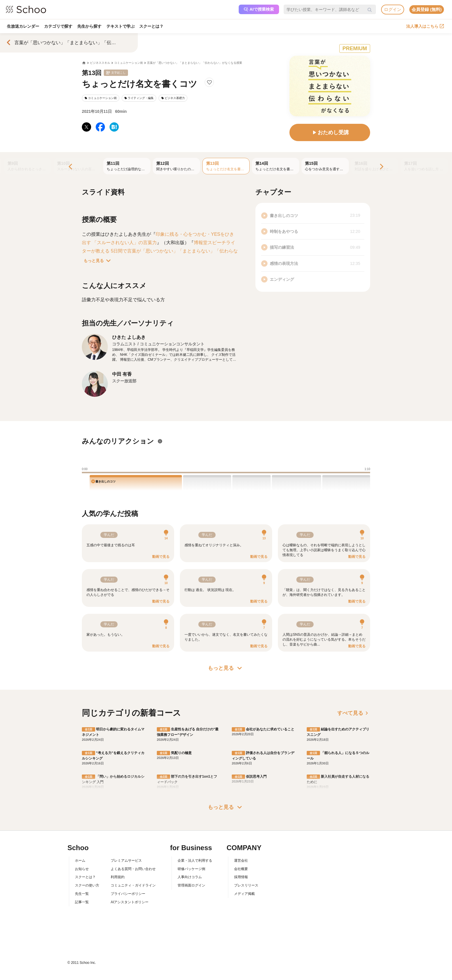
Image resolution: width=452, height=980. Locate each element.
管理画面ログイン (191, 885)
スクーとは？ (153, 26)
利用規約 (118, 877)
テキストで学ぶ (122, 26)
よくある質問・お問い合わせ (133, 869)
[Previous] (71, 167)
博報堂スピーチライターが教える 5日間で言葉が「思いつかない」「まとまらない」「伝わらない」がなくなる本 (160, 251)
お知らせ (82, 869)
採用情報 (241, 877)
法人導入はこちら (425, 26)
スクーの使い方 (87, 885)
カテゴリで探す (59, 26)
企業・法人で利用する (195, 861)
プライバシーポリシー (128, 894)
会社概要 (241, 869)
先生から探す (90, 26)
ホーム (80, 861)
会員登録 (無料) (427, 9)
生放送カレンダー (23, 26)
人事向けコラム (190, 877)
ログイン (393, 9)
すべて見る (354, 713)
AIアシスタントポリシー (130, 902)
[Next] (381, 167)
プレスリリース (246, 885)
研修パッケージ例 (191, 869)
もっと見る (98, 261)
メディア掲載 (244, 894)
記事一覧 (82, 902)
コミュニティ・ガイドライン (133, 885)
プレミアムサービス (126, 861)
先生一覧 (82, 894)
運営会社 (241, 861)
